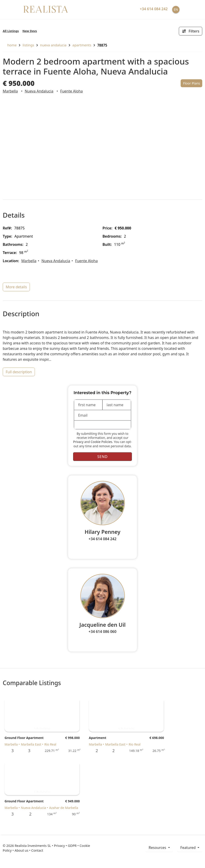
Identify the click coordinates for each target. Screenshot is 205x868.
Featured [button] (188, 848)
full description (19, 372)
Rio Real (50, 744)
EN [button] (176, 9)
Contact (37, 850)
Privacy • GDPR (65, 846)
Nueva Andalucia (53, 45)
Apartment (97, 738)
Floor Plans (191, 83)
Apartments (82, 45)
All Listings (11, 31)
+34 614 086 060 (102, 632)
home (10, 45)
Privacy (78, 442)
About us (21, 850)
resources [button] (158, 848)
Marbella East (31, 744)
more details (16, 287)
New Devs (30, 31)
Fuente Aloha (71, 91)
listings (28, 45)
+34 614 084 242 (102, 539)
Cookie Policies (101, 442)
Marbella (10, 91)
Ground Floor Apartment (24, 738)
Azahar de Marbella (64, 808)
